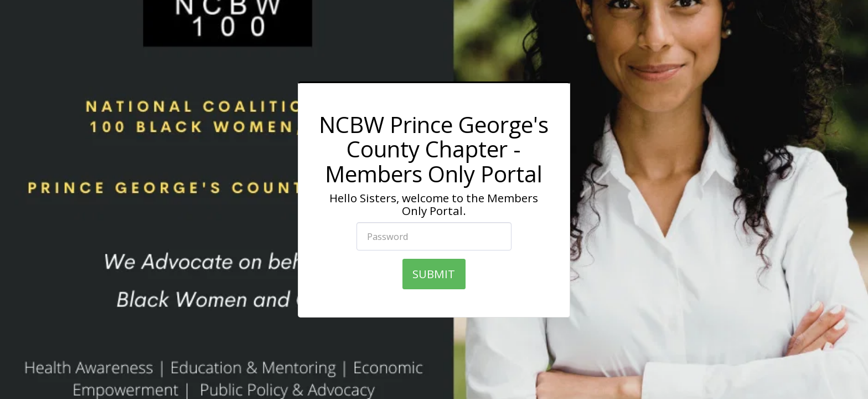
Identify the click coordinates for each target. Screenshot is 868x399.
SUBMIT (434, 274)
